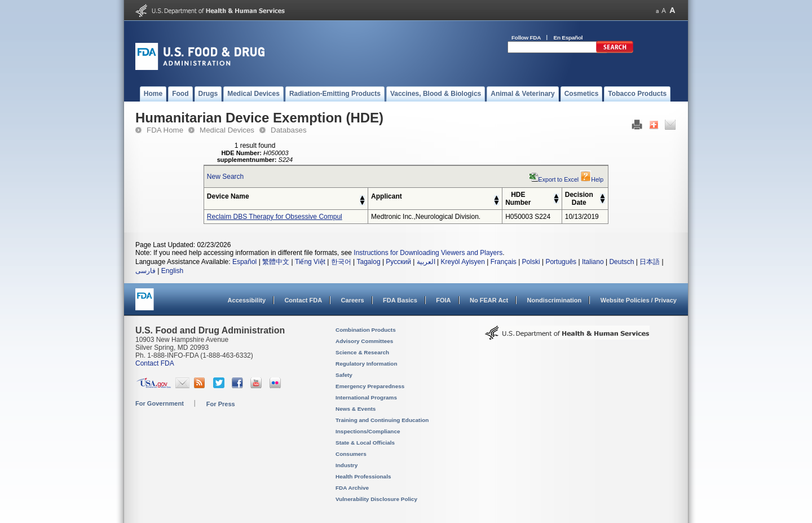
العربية (426, 262)
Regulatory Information (367, 364)
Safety (344, 375)
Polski (531, 262)
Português (561, 262)
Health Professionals (363, 476)
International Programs (366, 397)
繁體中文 (276, 262)
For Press (221, 404)
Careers (353, 300)
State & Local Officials (365, 443)
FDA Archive (352, 488)
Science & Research (362, 352)
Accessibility (247, 300)
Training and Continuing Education (382, 420)
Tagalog (369, 262)
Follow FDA (526, 38)
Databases (289, 130)
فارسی (145, 271)
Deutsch (621, 262)
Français (504, 262)
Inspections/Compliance (368, 431)
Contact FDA (303, 300)
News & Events (356, 409)
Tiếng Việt (310, 262)
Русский (398, 262)
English (172, 271)
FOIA (443, 300)
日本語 (650, 262)
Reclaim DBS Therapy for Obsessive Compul (275, 217)
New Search (225, 177)
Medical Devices (227, 130)
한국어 (341, 262)
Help (592, 179)
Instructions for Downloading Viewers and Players (428, 253)
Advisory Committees (364, 341)
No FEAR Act (489, 300)
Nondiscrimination (555, 300)
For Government (160, 403)
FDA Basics (400, 300)
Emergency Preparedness (370, 386)
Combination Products (366, 330)
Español (244, 262)
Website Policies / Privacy (639, 300)
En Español (568, 38)
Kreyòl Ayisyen (463, 262)
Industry (347, 465)
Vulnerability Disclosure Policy (376, 499)
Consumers (351, 454)
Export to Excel (554, 179)
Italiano (593, 262)
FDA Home (165, 130)
